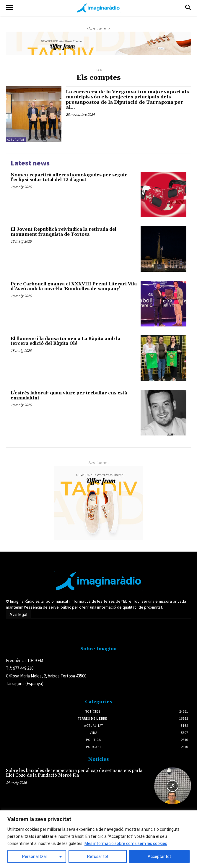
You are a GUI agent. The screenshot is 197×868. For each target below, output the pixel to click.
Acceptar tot (159, 856)
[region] (98, 839)
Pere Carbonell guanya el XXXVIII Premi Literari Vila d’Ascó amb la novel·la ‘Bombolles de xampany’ (74, 287)
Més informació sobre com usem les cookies (126, 843)
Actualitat (16, 140)
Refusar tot (98, 856)
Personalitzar (35, 856)
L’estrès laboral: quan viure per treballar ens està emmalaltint (69, 396)
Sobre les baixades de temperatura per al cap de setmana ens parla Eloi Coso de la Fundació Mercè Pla (74, 773)
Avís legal (18, 615)
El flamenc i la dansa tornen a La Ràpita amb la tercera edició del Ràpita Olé (65, 341)
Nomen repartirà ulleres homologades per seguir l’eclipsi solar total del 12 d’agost (69, 178)
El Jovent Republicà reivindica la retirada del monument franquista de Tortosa (64, 232)
